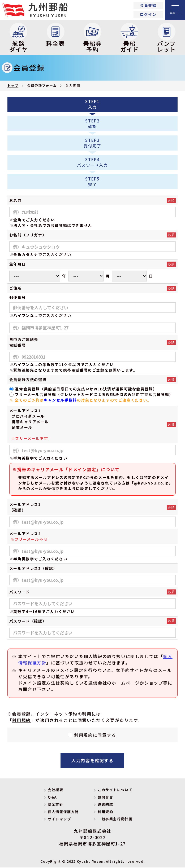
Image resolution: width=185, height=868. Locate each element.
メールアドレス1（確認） (25, 508)
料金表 (56, 35)
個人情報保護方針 (63, 812)
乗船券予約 (92, 38)
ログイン (148, 14)
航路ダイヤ (19, 38)
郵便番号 (18, 298)
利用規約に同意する (95, 735)
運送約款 (105, 805)
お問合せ (105, 797)
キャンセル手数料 (60, 400)
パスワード (20, 592)
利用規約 (21, 721)
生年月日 (18, 265)
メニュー (175, 13)
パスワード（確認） (28, 621)
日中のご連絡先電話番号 (24, 343)
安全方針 (55, 805)
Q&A (52, 797)
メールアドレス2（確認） (33, 569)
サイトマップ (59, 819)
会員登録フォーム (42, 86)
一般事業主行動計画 (115, 819)
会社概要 (55, 790)
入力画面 (73, 86)
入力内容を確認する (92, 761)
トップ (13, 86)
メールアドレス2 (28, 537)
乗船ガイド (130, 38)
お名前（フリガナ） (28, 235)
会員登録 (148, 5)
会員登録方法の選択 (28, 380)
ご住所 (16, 288)
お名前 (16, 201)
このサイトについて (115, 790)
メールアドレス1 (25, 411)
